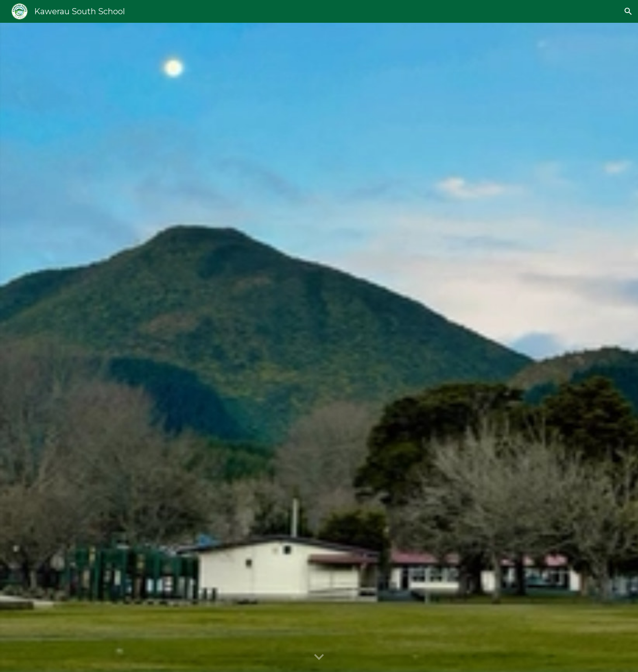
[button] (628, 11)
